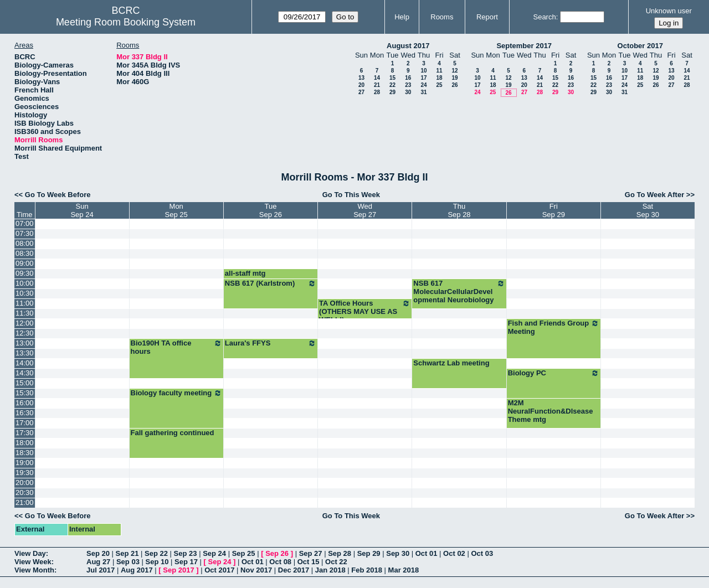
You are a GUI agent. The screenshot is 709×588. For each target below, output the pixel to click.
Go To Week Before (58, 195)
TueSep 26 (271, 210)
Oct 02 (454, 553)
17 (423, 78)
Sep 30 (398, 553)
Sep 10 (157, 562)
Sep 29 (369, 553)
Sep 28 (340, 553)
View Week (33, 562)
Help (402, 17)
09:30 (25, 273)
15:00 (25, 383)
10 (423, 71)
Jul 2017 (101, 570)
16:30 (25, 413)
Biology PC (554, 373)
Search (544, 17)
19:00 (25, 463)
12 (454, 71)
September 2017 (524, 46)
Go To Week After (654, 195)
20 (361, 85)
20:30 (25, 492)
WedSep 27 (365, 210)
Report (487, 17)
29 (392, 92)
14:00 (25, 363)
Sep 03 (128, 562)
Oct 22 (336, 562)
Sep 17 (186, 562)
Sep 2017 (178, 570)
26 (454, 85)
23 (408, 85)
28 (377, 92)
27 (361, 92)
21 (377, 85)
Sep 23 (186, 553)
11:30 (25, 313)
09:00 (25, 263)
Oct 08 (280, 562)
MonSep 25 (176, 210)
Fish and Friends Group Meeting (554, 327)
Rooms (442, 17)
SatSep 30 (648, 210)
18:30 (25, 453)
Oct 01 (427, 553)
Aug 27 (98, 562)
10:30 (25, 293)
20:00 (25, 483)
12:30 (25, 333)
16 (408, 78)
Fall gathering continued (173, 433)
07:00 (25, 223)
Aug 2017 (137, 570)
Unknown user (669, 11)
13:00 (25, 343)
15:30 (25, 393)
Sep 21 (127, 553)
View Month (34, 570)
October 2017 (640, 46)
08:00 (25, 243)
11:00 (25, 303)
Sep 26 (277, 553)
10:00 (25, 283)
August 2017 (408, 46)
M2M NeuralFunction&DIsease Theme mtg (551, 411)
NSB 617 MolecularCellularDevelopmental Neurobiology (459, 292)
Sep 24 (214, 553)
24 (423, 85)
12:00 (25, 323)
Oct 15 (309, 562)
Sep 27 (311, 553)
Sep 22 (156, 553)
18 (439, 78)
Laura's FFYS (271, 343)
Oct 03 (482, 553)
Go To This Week (351, 195)
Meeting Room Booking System (126, 22)
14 (377, 78)
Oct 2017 (219, 570)
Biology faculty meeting (176, 393)
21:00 (25, 502)
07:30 (25, 233)
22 (392, 85)
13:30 (25, 353)
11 (439, 71)
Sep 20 (98, 553)
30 (408, 92)
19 (454, 78)
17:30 (25, 433)
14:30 (25, 373)
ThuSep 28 (459, 210)
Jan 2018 (330, 570)
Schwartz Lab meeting (451, 363)
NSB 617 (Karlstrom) (271, 283)
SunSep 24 (82, 210)
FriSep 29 (554, 210)
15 (392, 78)
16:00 (25, 403)
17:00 (25, 423)
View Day (30, 553)
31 (423, 92)
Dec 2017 (294, 570)
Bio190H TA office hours (176, 347)
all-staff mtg (245, 273)
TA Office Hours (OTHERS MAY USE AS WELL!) (365, 311)
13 (361, 78)
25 (439, 85)
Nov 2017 (256, 570)
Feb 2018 (367, 570)
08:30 (25, 253)
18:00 (25, 443)
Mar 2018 (404, 570)
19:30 (25, 473)
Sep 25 (244, 553)
